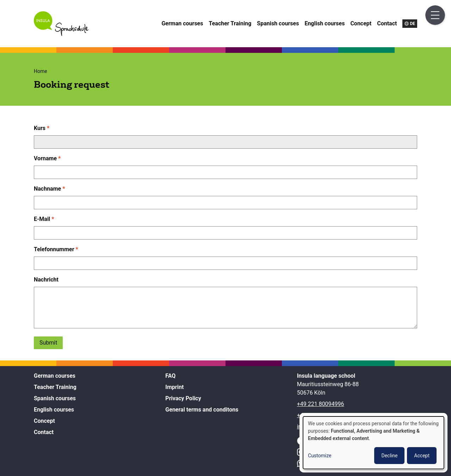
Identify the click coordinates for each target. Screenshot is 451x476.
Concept (361, 23)
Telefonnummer (54, 249)
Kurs (40, 128)
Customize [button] (320, 456)
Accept (422, 456)
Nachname (47, 189)
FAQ (170, 376)
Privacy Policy (183, 398)
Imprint (174, 387)
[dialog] (373, 443)
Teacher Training (230, 23)
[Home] (61, 34)
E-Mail (42, 219)
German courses (182, 23)
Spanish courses (278, 23)
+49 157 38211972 (321, 415)
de (412, 24)
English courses (325, 23)
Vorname (45, 158)
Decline (389, 456)
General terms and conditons (202, 410)
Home (41, 71)
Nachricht (46, 280)
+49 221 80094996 (321, 404)
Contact (387, 23)
